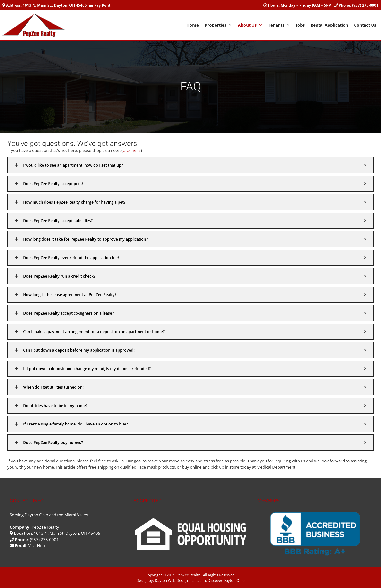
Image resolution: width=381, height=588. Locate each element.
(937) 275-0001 (365, 5)
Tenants (281, 25)
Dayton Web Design (171, 580)
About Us (252, 25)
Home (193, 25)
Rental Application (329, 25)
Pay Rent (102, 5)
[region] (314, 534)
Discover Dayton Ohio (226, 580)
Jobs (300, 25)
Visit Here (37, 546)
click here (132, 150)
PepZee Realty (188, 575)
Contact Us (365, 25)
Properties (220, 25)
